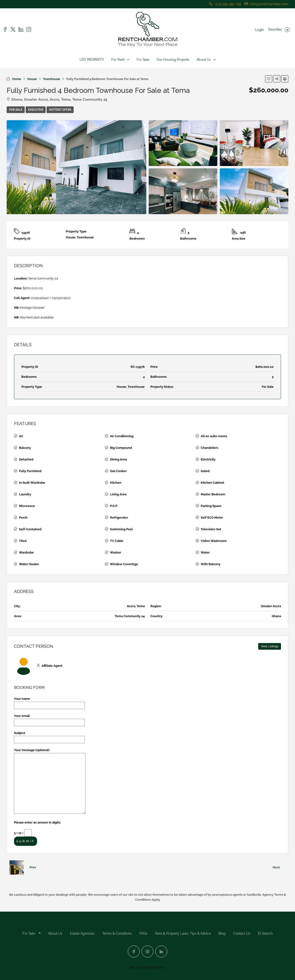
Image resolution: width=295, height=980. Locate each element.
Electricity (208, 459)
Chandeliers (209, 448)
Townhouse (52, 79)
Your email (49, 719)
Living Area (118, 494)
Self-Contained (30, 529)
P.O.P (114, 506)
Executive (36, 110)
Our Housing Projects (173, 60)
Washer (116, 552)
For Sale (143, 60)
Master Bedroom (213, 494)
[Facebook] (134, 952)
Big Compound (121, 448)
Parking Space (211, 506)
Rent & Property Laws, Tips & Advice (183, 933)
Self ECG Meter (212, 518)
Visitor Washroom (214, 541)
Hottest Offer (60, 110)
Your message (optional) (50, 781)
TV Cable (117, 541)
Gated (205, 471)
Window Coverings (124, 564)
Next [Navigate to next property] (276, 867)
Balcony (25, 448)
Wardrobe (26, 552)
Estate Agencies (82, 933)
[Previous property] (17, 867)
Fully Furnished (30, 471)
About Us (204, 60)
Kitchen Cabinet (212, 483)
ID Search (265, 933)
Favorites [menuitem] (279, 30)
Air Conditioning (122, 436)
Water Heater (29, 564)
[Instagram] (147, 952)
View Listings (270, 646)
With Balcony (211, 564)
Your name (49, 702)
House (32, 79)
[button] (269, 79)
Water (205, 552)
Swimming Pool (121, 529)
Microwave (27, 506)
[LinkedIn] (161, 952)
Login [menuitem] (259, 30)
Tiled (23, 541)
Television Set (211, 529)
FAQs (143, 933)
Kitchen (116, 483)
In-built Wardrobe (32, 483)
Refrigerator (119, 518)
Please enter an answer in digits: (37, 822)
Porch (23, 518)
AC (21, 436)
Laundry (25, 494)
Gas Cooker (118, 471)
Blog (222, 933)
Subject (49, 736)
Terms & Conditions (117, 933)
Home (17, 79)
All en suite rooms (214, 436)
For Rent (118, 60)
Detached (26, 459)
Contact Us (242, 933)
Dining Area (118, 459)
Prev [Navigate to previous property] (33, 867)
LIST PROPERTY (92, 60)
